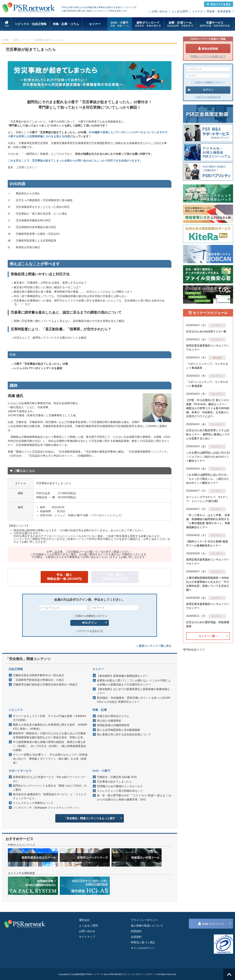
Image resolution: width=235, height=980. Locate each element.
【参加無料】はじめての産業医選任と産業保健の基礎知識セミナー (133, 691)
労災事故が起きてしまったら (114, 782)
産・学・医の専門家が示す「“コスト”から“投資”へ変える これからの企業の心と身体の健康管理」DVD (134, 797)
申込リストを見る (219, 4)
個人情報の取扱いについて (147, 926)
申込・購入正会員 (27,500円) (115, 577)
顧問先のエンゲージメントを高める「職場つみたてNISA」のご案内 (50, 788)
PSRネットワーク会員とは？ (208, 56)
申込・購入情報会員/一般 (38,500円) (64, 577)
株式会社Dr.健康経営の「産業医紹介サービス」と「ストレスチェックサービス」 (50, 796)
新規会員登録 (208, 48)
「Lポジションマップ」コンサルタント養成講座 (207, 366)
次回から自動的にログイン (90, 616)
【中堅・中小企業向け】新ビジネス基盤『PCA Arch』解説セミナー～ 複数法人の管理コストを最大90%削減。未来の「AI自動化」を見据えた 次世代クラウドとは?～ (208, 408)
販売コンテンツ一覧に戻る (154, 646)
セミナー (95, 24)
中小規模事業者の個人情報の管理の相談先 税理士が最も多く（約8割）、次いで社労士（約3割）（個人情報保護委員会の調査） (50, 746)
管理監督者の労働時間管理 (113, 725)
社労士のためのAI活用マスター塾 (206, 331)
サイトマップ (87, 937)
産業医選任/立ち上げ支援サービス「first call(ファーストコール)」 (49, 779)
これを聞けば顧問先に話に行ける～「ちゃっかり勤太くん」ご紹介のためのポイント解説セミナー (208, 479)
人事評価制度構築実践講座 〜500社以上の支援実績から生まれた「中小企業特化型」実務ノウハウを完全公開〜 (208, 584)
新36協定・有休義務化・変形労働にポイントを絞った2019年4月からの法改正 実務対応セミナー (134, 700)
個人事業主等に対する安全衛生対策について (124, 734)
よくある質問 (180, 11)
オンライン (217, 325)
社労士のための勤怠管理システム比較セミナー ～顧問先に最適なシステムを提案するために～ (208, 434)
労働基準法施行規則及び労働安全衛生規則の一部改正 (45, 684)
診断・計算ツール (180, 24)
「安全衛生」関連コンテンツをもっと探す (90, 818)
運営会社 (84, 920)
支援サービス (215, 24)
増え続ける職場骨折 (109, 721)
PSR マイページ (211, 924)
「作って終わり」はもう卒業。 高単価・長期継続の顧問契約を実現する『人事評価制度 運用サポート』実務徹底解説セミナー (208, 521)
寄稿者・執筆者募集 (219, 11)
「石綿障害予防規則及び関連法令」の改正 (39, 680)
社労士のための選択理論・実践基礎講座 (208, 624)
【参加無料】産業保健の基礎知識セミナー (123, 676)
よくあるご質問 (88, 926)
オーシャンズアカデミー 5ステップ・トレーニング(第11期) (207, 499)
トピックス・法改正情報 (31, 24)
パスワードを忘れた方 (90, 631)
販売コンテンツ (22, 40)
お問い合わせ (159, 11)
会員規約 (136, 937)
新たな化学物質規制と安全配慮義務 (118, 730)
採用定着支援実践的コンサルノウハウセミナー (208, 348)
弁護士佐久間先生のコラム (113, 716)
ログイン (90, 623)
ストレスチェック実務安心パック (33, 803)
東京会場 (217, 358)
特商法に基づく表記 (143, 942)
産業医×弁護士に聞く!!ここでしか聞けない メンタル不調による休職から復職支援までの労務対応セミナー (134, 682)
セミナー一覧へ (208, 636)
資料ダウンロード (148, 24)
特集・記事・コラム (66, 24)
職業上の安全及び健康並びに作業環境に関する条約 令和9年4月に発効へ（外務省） (50, 727)
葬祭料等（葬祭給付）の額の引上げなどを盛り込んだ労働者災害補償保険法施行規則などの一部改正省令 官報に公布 (49, 735)
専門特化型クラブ (194, 650)
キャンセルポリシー (143, 948)
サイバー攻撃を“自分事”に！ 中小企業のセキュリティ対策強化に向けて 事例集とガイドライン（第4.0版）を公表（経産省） (50, 759)
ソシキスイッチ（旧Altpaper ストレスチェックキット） (47, 808)
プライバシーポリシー (144, 920)
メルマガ (197, 11)
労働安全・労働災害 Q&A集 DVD (117, 777)
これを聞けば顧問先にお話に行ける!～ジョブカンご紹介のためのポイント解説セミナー (208, 457)
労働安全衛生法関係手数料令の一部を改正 (39, 675)
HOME (5, 40)
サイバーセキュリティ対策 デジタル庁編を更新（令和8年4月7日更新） (50, 718)
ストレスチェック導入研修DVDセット (120, 791)
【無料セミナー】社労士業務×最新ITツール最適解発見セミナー (207, 543)
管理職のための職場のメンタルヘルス (120, 786)
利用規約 (136, 931)
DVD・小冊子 (120, 24)
